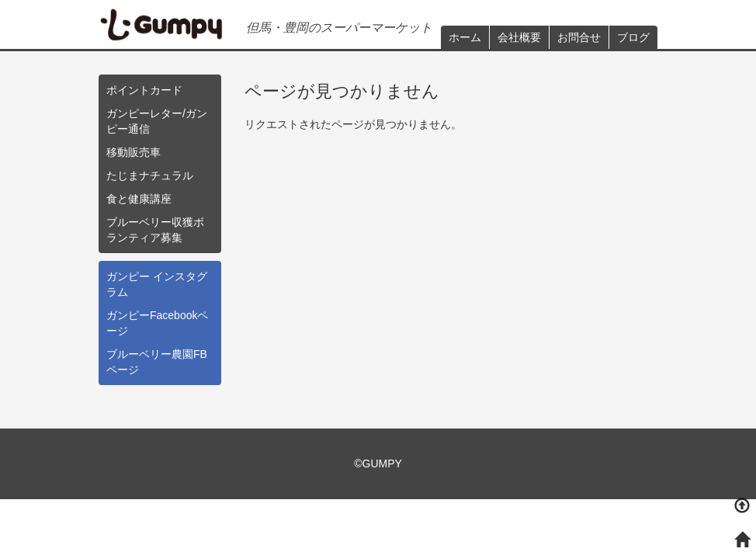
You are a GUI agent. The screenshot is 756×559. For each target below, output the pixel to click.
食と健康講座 (139, 199)
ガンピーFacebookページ (157, 323)
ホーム (465, 37)
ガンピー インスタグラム (157, 284)
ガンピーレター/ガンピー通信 (157, 121)
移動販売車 (134, 152)
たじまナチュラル (150, 175)
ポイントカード (144, 90)
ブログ (633, 37)
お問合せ (579, 37)
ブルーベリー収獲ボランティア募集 (155, 230)
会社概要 (519, 37)
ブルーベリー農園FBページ (157, 362)
